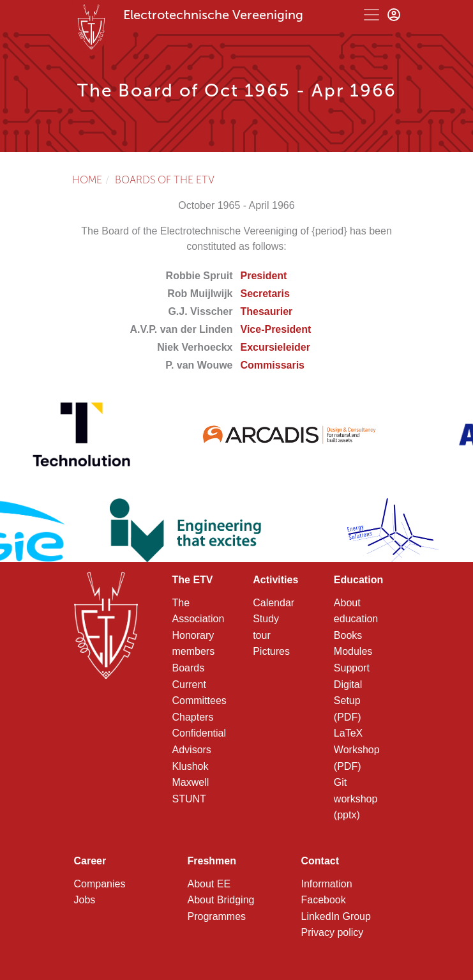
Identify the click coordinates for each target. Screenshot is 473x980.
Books (348, 635)
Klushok (191, 766)
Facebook (324, 900)
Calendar (274, 603)
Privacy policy (333, 932)
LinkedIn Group (336, 916)
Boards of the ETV (165, 180)
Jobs (85, 900)
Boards (189, 668)
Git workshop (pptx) (356, 799)
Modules (353, 651)
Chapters (193, 717)
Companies (100, 884)
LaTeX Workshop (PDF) (357, 749)
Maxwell (191, 782)
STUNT (189, 799)
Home (87, 180)
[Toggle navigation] (372, 15)
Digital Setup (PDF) (348, 701)
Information (327, 884)
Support (352, 668)
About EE (209, 884)
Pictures (271, 651)
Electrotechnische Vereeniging (213, 15)
